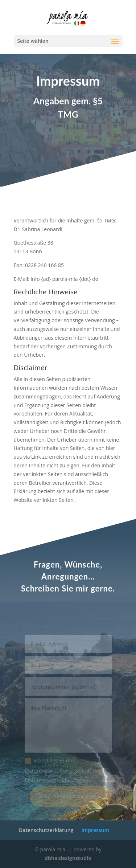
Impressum (95, 830)
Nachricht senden (71, 799)
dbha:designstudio (68, 858)
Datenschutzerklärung (46, 830)
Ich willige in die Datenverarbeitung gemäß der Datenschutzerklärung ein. (63, 773)
